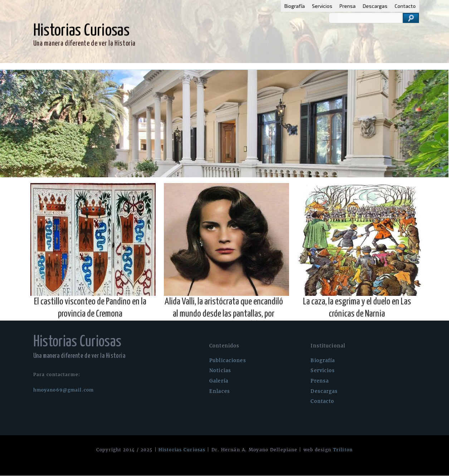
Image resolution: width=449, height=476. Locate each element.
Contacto (405, 6)
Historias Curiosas (182, 450)
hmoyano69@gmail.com (64, 390)
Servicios (322, 6)
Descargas (375, 6)
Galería (112, 66)
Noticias (82, 66)
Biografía (295, 6)
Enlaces (141, 66)
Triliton (343, 450)
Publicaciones (45, 66)
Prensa (348, 6)
